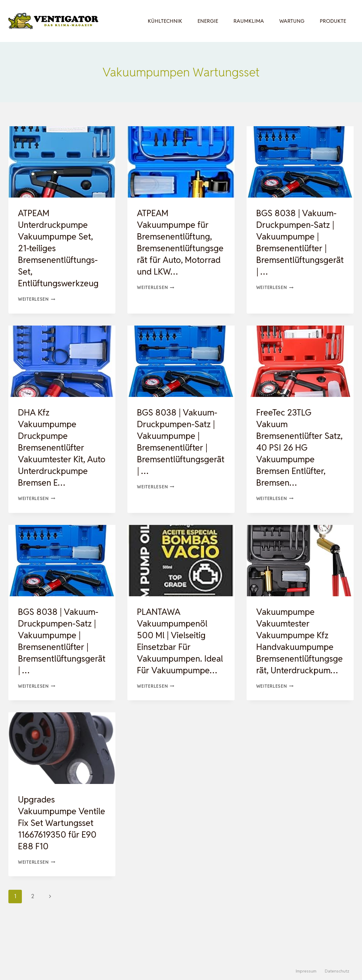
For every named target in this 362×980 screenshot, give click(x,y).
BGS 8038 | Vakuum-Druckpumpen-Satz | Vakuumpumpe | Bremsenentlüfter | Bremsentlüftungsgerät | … (298, 242)
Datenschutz (337, 971)
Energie (208, 21)
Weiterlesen (37, 299)
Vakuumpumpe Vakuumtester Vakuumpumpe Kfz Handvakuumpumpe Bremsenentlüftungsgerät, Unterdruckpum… (299, 658)
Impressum (306, 971)
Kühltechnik (165, 21)
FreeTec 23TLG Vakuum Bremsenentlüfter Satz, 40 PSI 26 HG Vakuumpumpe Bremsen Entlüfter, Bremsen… (294, 447)
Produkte (333, 21)
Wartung (292, 21)
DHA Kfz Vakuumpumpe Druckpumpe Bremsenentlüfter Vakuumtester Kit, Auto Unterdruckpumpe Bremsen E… (55, 453)
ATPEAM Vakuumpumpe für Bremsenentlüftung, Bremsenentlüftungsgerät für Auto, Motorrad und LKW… (180, 242)
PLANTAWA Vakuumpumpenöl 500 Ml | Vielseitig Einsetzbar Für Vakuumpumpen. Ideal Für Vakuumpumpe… (174, 658)
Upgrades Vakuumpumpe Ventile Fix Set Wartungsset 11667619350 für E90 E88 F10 (60, 852)
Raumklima (249, 21)
